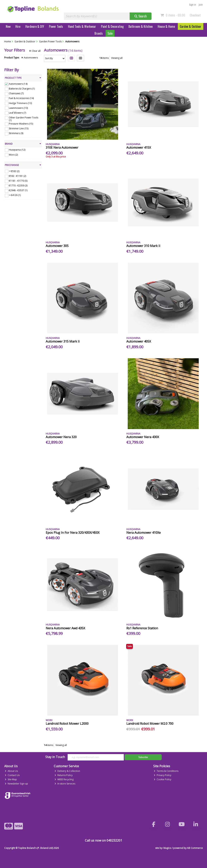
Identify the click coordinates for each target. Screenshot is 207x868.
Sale (110, 33)
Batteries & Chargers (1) (22, 89)
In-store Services (65, 784)
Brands (99, 33)
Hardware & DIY (35, 26)
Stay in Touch (55, 757)
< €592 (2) (14, 171)
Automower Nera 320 (61, 437)
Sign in (193, 5)
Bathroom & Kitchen (141, 26)
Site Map (11, 779)
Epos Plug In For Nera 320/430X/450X (73, 533)
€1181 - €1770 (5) (18, 181)
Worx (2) (13, 155)
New (8, 26)
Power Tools (56, 26)
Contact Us (12, 775)
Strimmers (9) (16, 133)
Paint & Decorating (112, 26)
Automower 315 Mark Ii (63, 341)
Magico (167, 848)
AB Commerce (195, 848)
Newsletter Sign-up (16, 784)
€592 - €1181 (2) (17, 176)
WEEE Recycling (64, 779)
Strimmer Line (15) (19, 128)
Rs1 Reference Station (142, 628)
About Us (11, 771)
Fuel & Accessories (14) (21, 98)
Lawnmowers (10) (18, 108)
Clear (35, 51)
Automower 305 (57, 246)
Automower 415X (139, 148)
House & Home (166, 26)
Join (201, 5)
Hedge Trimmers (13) (20, 103)
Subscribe (143, 757)
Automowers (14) (18, 84)
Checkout (195, 15)
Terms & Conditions (166, 771)
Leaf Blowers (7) (17, 113)
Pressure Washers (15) (21, 124)
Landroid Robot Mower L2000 (67, 724)
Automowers (30, 58)
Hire (18, 26)
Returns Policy (64, 775)
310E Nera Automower (62, 148)
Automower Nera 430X (143, 437)
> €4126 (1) (15, 195)
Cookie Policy (163, 779)
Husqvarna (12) (17, 150)
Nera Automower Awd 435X (65, 628)
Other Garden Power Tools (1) (24, 119)
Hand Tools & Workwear (82, 26)
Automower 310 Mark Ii (143, 246)
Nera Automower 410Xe (144, 533)
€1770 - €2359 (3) (18, 186)
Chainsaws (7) (16, 93)
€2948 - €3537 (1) (18, 190)
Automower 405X (139, 341)
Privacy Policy (163, 775)
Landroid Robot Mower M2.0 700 (150, 724)
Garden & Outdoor (190, 26)
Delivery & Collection (67, 771)
